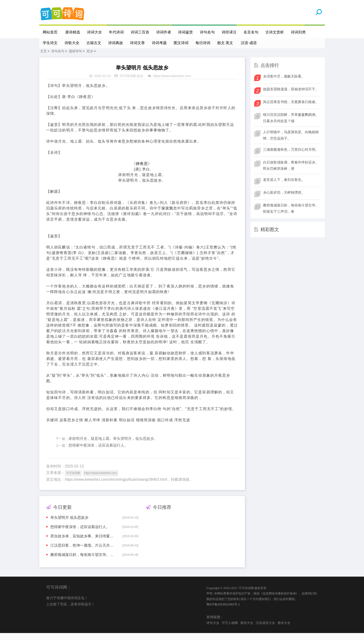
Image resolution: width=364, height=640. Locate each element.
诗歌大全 (72, 43)
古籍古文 (94, 43)
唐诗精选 (73, 32)
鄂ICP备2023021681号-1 (223, 611)
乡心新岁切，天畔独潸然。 (284, 199)
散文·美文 (225, 43)
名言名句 (251, 32)
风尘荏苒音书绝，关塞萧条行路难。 (291, 109)
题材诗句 (75, 58)
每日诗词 (203, 43)
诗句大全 (213, 630)
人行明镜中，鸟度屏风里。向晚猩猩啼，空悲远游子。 (291, 142)
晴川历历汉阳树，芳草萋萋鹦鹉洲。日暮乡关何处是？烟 (291, 125)
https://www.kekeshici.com (172, 83)
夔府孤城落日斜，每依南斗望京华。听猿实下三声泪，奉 (83, 562)
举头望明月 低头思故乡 (69, 524)
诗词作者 (164, 32)
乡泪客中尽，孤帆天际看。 (284, 83)
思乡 (90, 58)
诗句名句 (208, 32)
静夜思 (142, 171)
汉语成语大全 (265, 630)
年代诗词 (117, 32)
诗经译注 (229, 32)
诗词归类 (299, 32)
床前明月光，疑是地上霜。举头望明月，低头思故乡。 (113, 446)
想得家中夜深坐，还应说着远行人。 (98, 452)
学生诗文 (50, 43)
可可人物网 (230, 630)
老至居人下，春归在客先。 (284, 187)
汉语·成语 (249, 43)
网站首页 (50, 32)
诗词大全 (95, 32)
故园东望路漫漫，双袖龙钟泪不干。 (291, 96)
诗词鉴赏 (186, 32)
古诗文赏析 (275, 32)
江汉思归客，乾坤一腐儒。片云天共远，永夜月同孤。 (83, 552)
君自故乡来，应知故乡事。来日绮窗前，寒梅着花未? (83, 543)
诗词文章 (137, 43)
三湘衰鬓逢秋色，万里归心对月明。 (291, 156)
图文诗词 (181, 43)
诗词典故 (116, 43)
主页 (43, 58)
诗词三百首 (140, 32)
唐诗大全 (247, 630)
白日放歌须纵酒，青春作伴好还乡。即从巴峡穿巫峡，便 (291, 172)
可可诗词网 (128, 83)
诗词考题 (159, 43)
